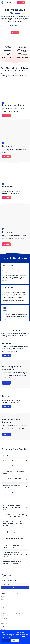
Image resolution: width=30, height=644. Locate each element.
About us (3, 629)
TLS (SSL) (3, 613)
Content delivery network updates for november (18, 597)
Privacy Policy (19, 616)
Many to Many (4, 621)
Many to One (4, 624)
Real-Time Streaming (6, 605)
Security (3, 599)
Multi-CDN (3, 597)
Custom (2, 607)
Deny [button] (6, 640)
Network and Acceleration (7, 602)
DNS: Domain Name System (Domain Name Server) (7, 616)
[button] (21, 2)
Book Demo (21, 2)
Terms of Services (20, 613)
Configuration (4, 618)
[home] (6, 2)
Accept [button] (15, 640)
